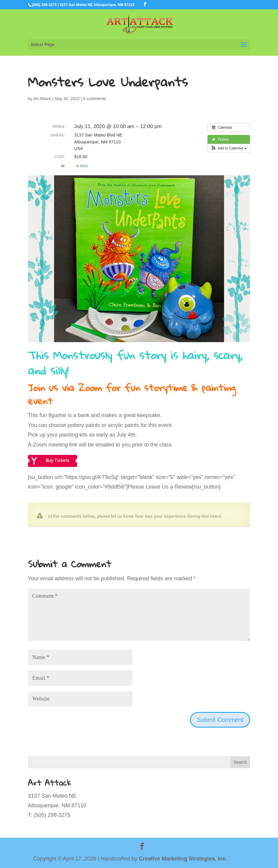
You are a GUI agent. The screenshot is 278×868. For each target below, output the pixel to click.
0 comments (95, 99)
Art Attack (42, 99)
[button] (229, 148)
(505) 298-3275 (44, 5)
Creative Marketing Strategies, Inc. (183, 859)
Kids (82, 166)
